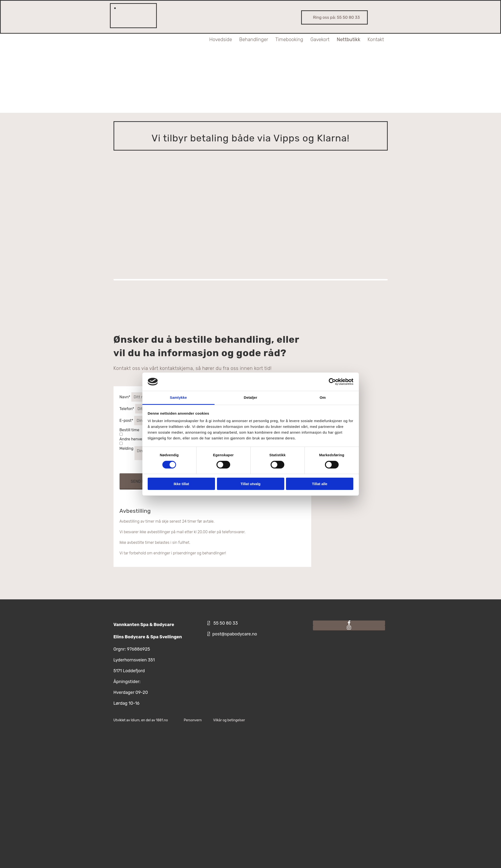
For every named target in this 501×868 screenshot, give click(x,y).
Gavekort (320, 40)
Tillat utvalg (250, 484)
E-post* (126, 421)
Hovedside (221, 40)
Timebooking (289, 40)
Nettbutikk (349, 40)
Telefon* (127, 409)
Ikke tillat (181, 484)
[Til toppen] (174, 103)
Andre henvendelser (138, 439)
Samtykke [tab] (178, 397)
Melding (127, 448)
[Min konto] (120, 12)
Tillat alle (320, 484)
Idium (135, 720)
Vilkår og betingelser (229, 720)
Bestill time (130, 430)
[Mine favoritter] (127, 12)
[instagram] (349, 628)
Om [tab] (323, 397)
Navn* (125, 397)
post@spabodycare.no (235, 634)
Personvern (193, 720)
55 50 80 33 (348, 17)
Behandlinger (254, 40)
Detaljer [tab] (251, 397)
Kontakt (376, 40)
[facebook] (349, 623)
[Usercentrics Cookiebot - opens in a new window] (332, 382)
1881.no (162, 720)
